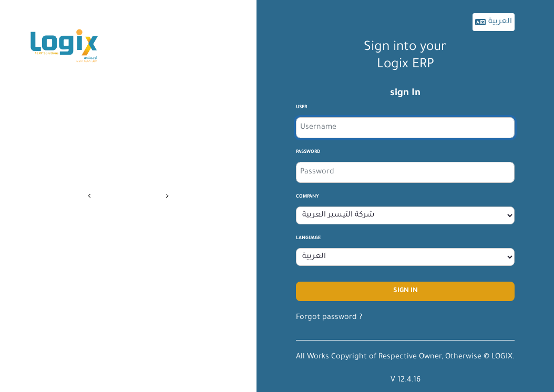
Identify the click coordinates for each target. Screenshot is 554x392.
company (307, 197)
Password (308, 152)
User (301, 108)
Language (308, 239)
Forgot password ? (329, 318)
